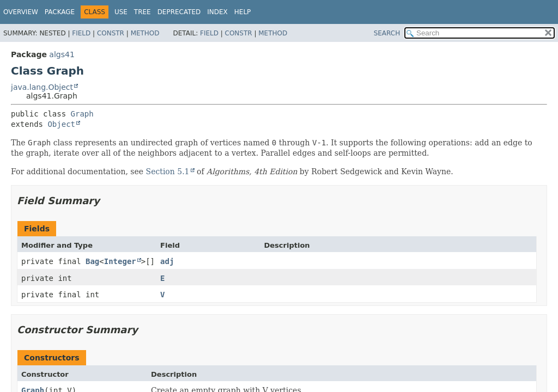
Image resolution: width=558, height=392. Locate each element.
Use (121, 12)
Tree (142, 12)
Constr (111, 33)
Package (60, 12)
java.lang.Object (42, 87)
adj (167, 261)
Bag (92, 261)
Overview (21, 12)
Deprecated (179, 12)
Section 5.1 (168, 171)
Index (217, 12)
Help (243, 12)
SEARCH (387, 33)
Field (81, 33)
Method (145, 33)
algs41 (62, 54)
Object (61, 124)
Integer (120, 261)
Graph (82, 114)
